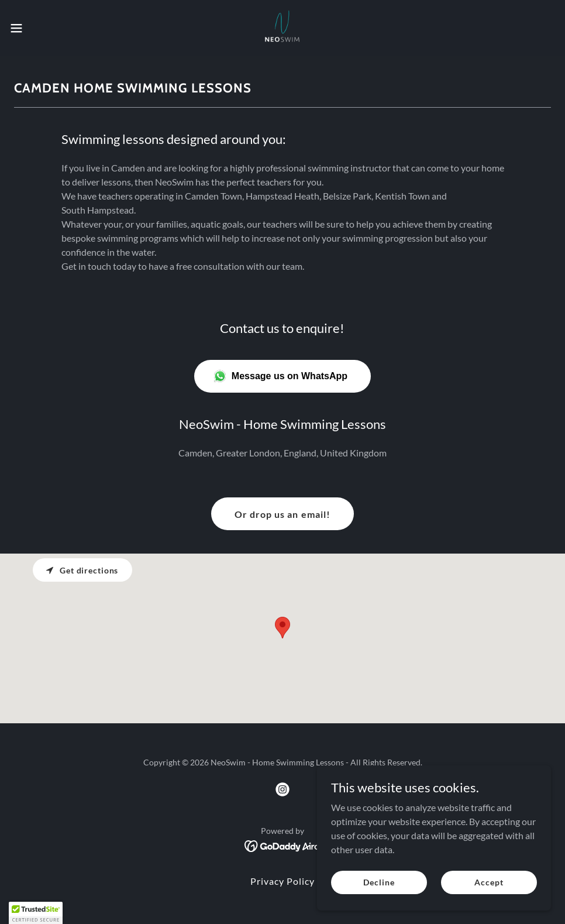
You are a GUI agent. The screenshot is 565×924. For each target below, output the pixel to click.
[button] (46, 28)
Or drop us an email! (282, 514)
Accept (489, 882)
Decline (379, 882)
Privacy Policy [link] (282, 881)
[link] (282, 28)
